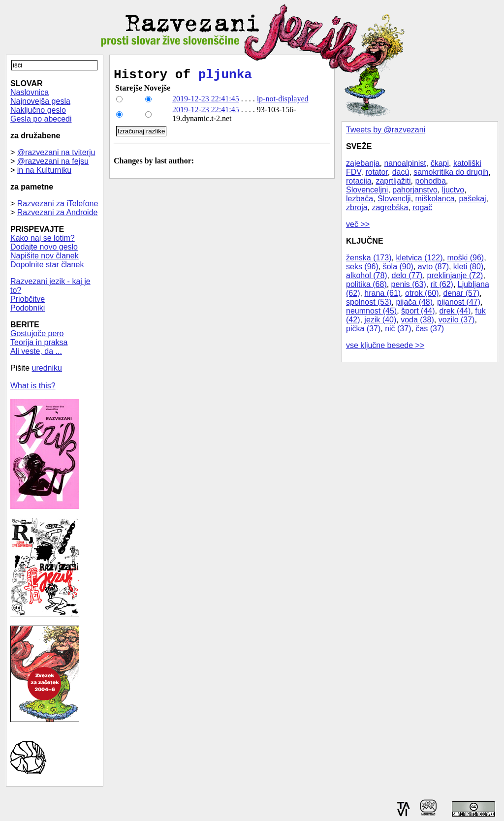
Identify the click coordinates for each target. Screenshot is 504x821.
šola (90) (398, 267)
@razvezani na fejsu (53, 161)
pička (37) (363, 329)
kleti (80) (468, 267)
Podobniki (28, 308)
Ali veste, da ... (36, 351)
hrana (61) (382, 293)
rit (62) (442, 284)
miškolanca (435, 199)
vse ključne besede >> (385, 345)
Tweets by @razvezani (386, 130)
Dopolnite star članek (47, 265)
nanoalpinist (405, 163)
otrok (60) (422, 293)
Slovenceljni (367, 190)
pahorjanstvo (415, 190)
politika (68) (366, 284)
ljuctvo (453, 190)
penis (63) (409, 284)
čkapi (440, 163)
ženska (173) (369, 258)
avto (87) (433, 267)
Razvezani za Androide (58, 212)
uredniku (47, 368)
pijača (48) (414, 302)
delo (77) (407, 275)
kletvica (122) (419, 258)
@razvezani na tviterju (56, 152)
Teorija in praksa (39, 342)
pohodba (431, 181)
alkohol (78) (367, 275)
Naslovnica (30, 92)
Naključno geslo (38, 110)
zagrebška (390, 207)
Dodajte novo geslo (44, 247)
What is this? (33, 386)
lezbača (360, 199)
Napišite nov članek (45, 256)
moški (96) (465, 258)
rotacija (359, 181)
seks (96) (362, 267)
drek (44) (455, 311)
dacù (401, 172)
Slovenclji (394, 199)
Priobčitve (28, 299)
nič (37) (398, 329)
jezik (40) (380, 320)
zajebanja (363, 163)
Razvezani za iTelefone (58, 204)
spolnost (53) (369, 302)
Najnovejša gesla (40, 101)
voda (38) (417, 320)
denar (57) (461, 293)
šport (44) (418, 311)
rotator (376, 172)
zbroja (357, 207)
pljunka (225, 76)
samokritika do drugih (451, 172)
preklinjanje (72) (455, 275)
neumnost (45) (371, 311)
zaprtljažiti (393, 181)
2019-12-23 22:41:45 (206, 102)
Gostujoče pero (37, 333)
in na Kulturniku (44, 170)
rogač (422, 207)
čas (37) (430, 329)
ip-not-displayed (283, 102)
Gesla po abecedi (41, 119)
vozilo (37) (457, 320)
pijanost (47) (459, 302)
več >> (358, 224)
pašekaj (472, 199)
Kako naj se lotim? (43, 238)
